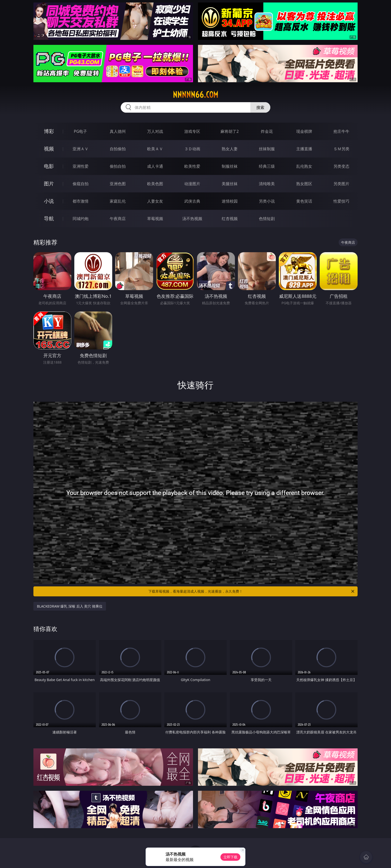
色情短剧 (267, 219)
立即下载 (230, 857)
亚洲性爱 (81, 166)
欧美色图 (155, 184)
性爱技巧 (341, 201)
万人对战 (155, 131)
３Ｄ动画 (192, 149)
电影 (49, 166)
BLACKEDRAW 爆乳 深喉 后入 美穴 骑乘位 (70, 606)
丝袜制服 (267, 149)
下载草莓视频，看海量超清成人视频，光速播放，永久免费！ (252, 591)
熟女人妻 (230, 149)
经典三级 (267, 166)
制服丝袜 (230, 166)
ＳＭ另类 (341, 149)
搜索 (260, 107)
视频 (49, 149)
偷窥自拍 (81, 184)
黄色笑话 (304, 201)
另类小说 (267, 201)
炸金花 (267, 131)
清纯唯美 (267, 184)
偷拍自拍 (118, 166)
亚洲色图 (118, 184)
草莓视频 (155, 219)
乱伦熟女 (304, 166)
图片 (49, 184)
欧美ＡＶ (155, 149)
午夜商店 (118, 219)
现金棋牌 (304, 131)
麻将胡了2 (230, 131)
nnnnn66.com (195, 95)
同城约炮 (81, 219)
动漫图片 (192, 184)
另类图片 (341, 184)
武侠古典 (192, 201)
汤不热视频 (192, 219)
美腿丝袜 (230, 184)
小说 (49, 201)
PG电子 (80, 131)
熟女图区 (304, 184)
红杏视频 (230, 219)
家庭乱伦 (118, 201)
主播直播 (304, 149)
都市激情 (81, 201)
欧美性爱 (192, 166)
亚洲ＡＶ (81, 149)
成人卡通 (155, 166)
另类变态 (341, 166)
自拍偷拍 (118, 149)
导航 (49, 218)
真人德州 (118, 131)
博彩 (49, 131)
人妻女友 (155, 201)
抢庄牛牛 (341, 131)
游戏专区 (192, 131)
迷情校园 (230, 201)
